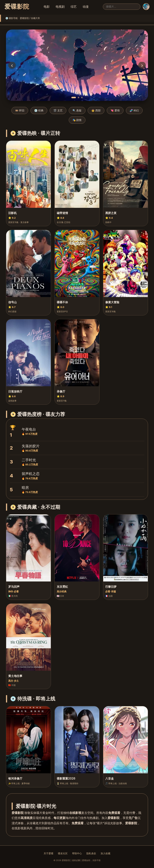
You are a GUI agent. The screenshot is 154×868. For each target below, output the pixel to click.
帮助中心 (77, 853)
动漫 (86, 7)
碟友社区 (63, 853)
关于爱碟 (49, 853)
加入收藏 (105, 853)
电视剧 (60, 7)
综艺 (74, 7)
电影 (47, 7)
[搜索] (122, 7)
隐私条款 (91, 853)
